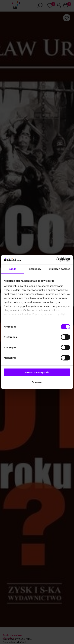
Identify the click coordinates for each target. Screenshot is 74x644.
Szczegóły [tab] (35, 269)
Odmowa (37, 382)
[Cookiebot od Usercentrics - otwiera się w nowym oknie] (56, 260)
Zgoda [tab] (13, 269)
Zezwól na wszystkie (37, 372)
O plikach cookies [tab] (59, 269)
